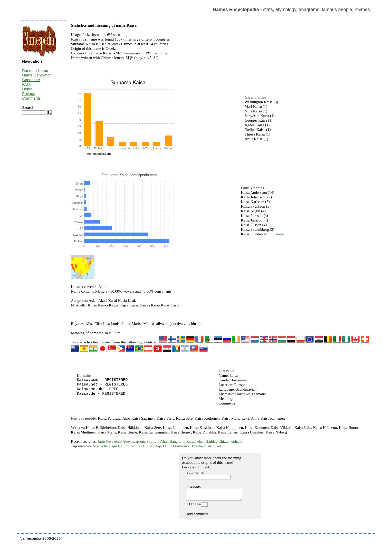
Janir (101, 441)
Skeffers (153, 441)
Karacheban (195, 441)
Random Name (35, 70)
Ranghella (178, 441)
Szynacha (100, 446)
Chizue (224, 441)
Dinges (148, 446)
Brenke (197, 446)
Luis (169, 446)
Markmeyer (182, 446)
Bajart (159, 446)
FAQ (26, 84)
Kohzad (236, 441)
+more (279, 234)
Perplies (136, 446)
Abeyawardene (134, 441)
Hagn (113, 446)
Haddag (212, 441)
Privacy (28, 94)
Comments (31, 98)
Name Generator (36, 75)
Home (27, 89)
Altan (164, 441)
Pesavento (114, 441)
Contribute (31, 80)
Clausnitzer (213, 446)
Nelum (123, 446)
